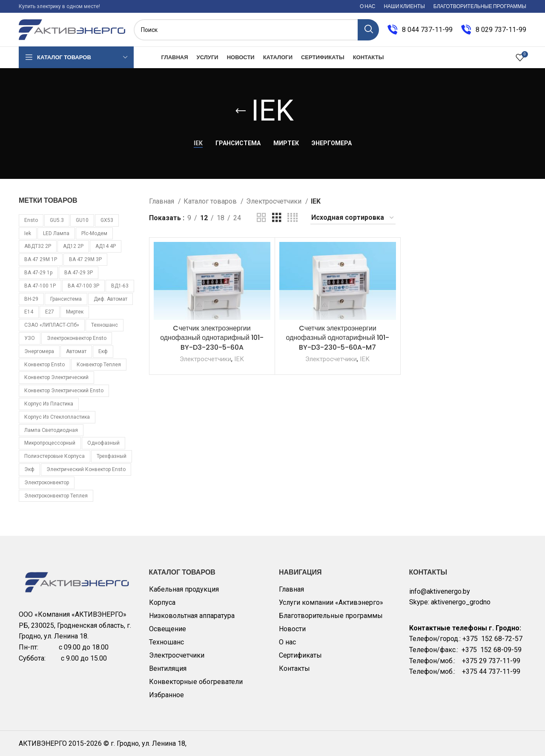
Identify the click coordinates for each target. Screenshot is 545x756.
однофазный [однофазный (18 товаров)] (103, 443)
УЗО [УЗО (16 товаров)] (30, 338)
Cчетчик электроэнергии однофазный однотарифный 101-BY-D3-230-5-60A (212, 338)
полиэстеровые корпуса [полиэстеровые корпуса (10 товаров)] (54, 456)
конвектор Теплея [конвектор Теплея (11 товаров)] (99, 365)
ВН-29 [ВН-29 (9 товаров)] (31, 299)
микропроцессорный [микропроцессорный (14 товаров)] (50, 443)
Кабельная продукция (184, 589)
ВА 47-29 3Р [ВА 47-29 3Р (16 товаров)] (79, 273)
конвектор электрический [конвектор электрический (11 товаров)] (56, 377)
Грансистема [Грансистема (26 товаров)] (66, 299)
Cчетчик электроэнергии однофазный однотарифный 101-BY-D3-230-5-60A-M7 (337, 338)
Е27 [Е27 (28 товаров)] (50, 312)
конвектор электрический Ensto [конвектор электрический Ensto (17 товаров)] (64, 391)
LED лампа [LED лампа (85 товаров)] (56, 233)
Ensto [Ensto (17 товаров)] (31, 220)
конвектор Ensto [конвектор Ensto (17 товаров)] (44, 365)
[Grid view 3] (277, 218)
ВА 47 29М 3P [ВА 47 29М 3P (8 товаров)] (85, 259)
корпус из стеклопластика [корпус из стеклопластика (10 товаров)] (57, 417)
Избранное (166, 695)
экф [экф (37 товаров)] (29, 469)
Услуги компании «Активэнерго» (331, 602)
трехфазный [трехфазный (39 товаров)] (112, 456)
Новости (292, 629)
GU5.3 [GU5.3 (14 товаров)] (57, 220)
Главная (162, 201)
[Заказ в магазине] (353, 218)
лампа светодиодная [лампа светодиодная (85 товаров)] (51, 430)
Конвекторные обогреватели (196, 682)
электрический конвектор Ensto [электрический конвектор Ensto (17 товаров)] (86, 469)
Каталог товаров (211, 201)
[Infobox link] (420, 30)
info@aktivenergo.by (440, 591)
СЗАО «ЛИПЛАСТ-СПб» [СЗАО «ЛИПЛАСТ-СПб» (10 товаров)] (52, 325)
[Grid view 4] (293, 218)
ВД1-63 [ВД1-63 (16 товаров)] (120, 286)
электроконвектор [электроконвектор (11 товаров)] (47, 483)
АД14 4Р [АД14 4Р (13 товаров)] (106, 246)
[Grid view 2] (261, 218)
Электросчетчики (275, 201)
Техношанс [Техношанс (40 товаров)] (105, 325)
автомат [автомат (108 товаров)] (76, 351)
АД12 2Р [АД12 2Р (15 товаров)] (73, 246)
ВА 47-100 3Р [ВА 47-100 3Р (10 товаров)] (83, 286)
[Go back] (241, 111)
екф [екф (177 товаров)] (103, 351)
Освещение (168, 629)
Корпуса (162, 602)
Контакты (294, 668)
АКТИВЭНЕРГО (44, 743)
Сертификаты (300, 655)
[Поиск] (256, 30)
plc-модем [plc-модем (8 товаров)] (94, 233)
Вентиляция (168, 668)
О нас (287, 642)
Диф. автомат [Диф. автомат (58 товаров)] (110, 299)
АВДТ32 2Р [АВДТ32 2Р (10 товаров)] (38, 246)
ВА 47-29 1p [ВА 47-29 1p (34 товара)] (38, 273)
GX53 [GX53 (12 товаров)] (107, 220)
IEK (239, 359)
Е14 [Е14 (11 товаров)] (29, 312)
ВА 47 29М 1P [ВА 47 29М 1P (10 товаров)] (41, 259)
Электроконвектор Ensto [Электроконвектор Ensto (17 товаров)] (77, 338)
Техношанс (166, 642)
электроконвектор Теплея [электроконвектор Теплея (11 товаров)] (56, 496)
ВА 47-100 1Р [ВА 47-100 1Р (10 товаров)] (40, 286)
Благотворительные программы (331, 616)
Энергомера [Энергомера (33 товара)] (39, 351)
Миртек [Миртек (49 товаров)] (75, 312)
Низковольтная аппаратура (192, 616)
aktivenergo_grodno (461, 602)
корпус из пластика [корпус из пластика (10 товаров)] (49, 404)
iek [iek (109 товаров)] (28, 233)
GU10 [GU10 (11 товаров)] (82, 220)
